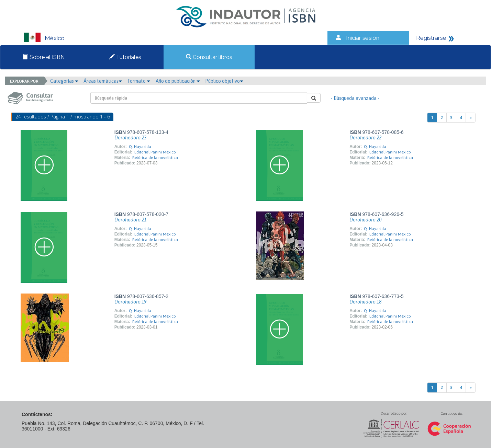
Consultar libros (209, 57)
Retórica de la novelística (155, 158)
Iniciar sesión (363, 38)
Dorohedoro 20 (365, 220)
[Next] (471, 118)
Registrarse (431, 38)
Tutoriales (125, 57)
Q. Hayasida (140, 147)
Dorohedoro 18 (365, 302)
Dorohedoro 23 (130, 138)
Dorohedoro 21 (130, 220)
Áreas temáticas (103, 81)
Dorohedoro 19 (130, 302)
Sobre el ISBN (44, 57)
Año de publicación (178, 81)
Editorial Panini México (155, 152)
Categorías (64, 81)
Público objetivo (224, 81)
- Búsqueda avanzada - (355, 98)
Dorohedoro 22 (365, 138)
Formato (139, 81)
